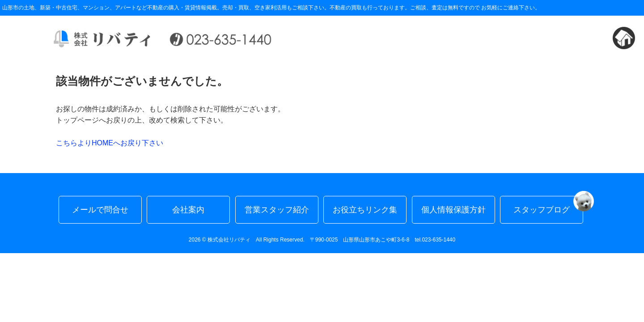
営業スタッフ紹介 (277, 210)
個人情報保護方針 (453, 210)
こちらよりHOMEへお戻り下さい (110, 143)
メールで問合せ (100, 210)
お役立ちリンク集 (365, 210)
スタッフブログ (548, 205)
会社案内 (188, 210)
